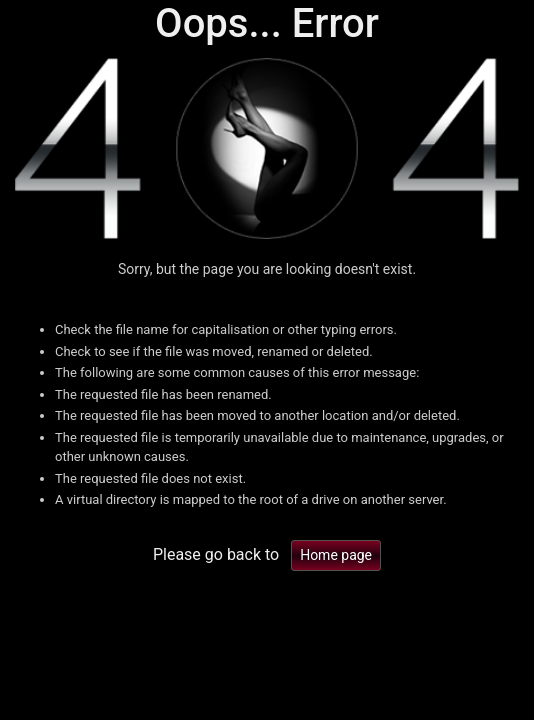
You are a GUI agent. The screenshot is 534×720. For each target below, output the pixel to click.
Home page (336, 555)
